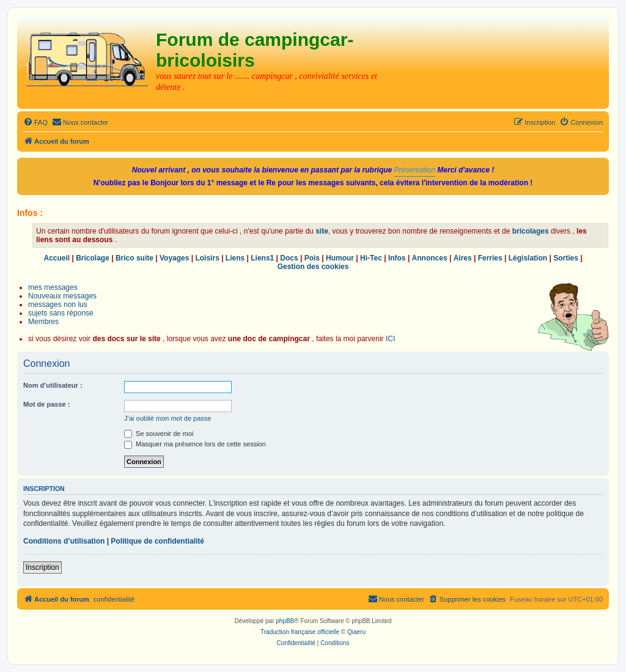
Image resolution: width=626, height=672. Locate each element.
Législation (528, 258)
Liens (235, 258)
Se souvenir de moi (159, 434)
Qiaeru (356, 632)
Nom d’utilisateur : (53, 385)
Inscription (42, 567)
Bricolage (93, 258)
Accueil (57, 258)
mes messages (53, 287)
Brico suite (134, 258)
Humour (340, 258)
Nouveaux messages (62, 296)
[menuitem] (35, 122)
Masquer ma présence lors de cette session (195, 444)
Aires (463, 258)
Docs (289, 258)
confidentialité (114, 599)
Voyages (174, 258)
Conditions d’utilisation (64, 541)
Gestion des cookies (313, 267)
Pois (312, 258)
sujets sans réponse (61, 313)
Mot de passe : (46, 404)
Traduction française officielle (300, 632)
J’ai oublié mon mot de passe (168, 418)
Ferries (490, 258)
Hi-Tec (371, 258)
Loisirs (207, 258)
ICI (390, 339)
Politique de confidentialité (157, 541)
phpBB (285, 621)
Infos (397, 258)
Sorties (566, 258)
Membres (43, 322)
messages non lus (58, 305)
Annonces (430, 258)
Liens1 (262, 258)
